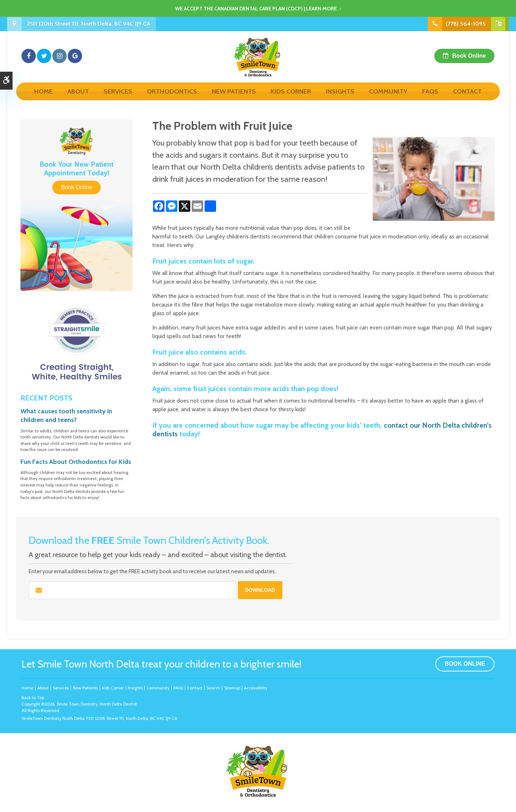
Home (43, 99)
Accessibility (256, 688)
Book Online (469, 60)
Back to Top (33, 697)
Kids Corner (291, 99)
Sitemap (232, 688)
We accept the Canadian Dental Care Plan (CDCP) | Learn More (256, 9)
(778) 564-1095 (466, 24)
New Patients (234, 99)
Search (213, 688)
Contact (467, 99)
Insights (340, 99)
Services (118, 99)
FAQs (430, 99)
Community (388, 99)
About (78, 99)
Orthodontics (172, 99)
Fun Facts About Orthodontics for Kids (76, 462)
